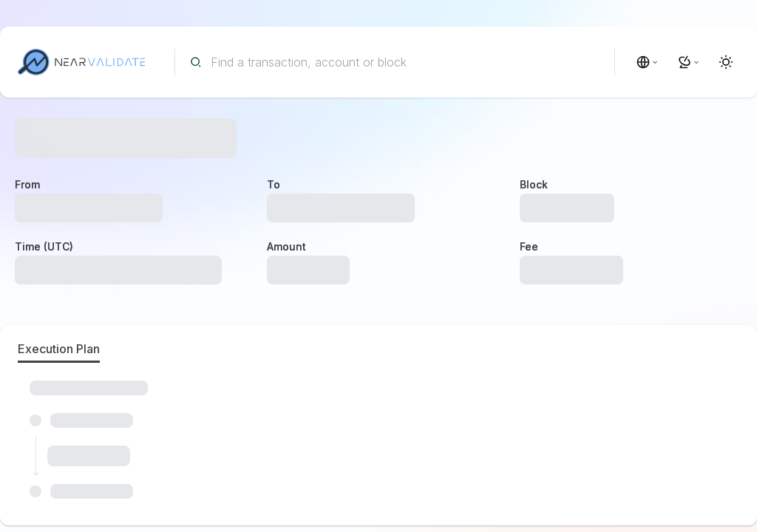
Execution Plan (59, 349)
